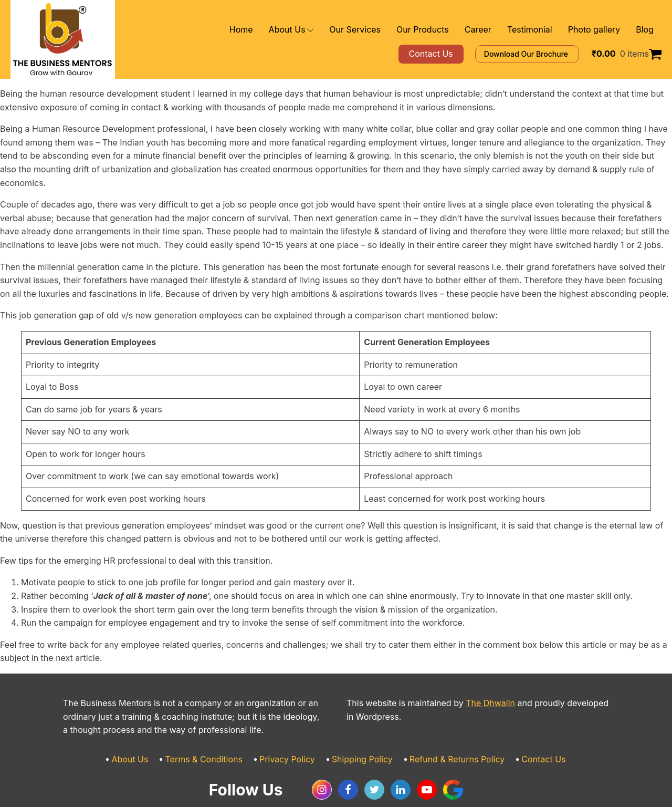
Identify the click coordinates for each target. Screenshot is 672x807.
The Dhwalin (471, 676)
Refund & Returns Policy (447, 733)
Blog (645, 30)
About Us (327, 30)
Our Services (385, 30)
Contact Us (526, 733)
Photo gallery (599, 30)
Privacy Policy (292, 733)
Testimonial (541, 30)
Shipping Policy (361, 733)
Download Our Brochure (542, 54)
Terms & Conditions (217, 733)
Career (494, 30)
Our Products (445, 30)
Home (281, 30)
